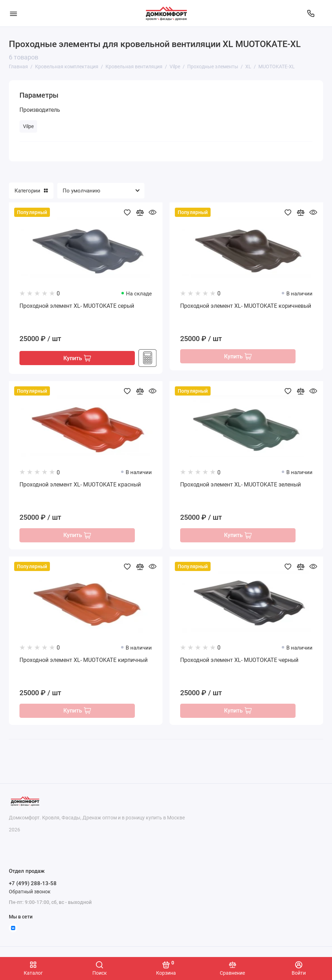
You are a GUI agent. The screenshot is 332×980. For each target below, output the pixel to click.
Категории (31, 191)
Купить (77, 359)
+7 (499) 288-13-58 (33, 884)
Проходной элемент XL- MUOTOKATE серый (77, 306)
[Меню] (13, 13)
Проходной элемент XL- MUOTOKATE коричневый (246, 306)
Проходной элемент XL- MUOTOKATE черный (239, 661)
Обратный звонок (30, 892)
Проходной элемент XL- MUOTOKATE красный (80, 485)
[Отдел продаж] (311, 13)
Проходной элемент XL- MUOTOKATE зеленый (241, 485)
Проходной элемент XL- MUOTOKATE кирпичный (84, 661)
